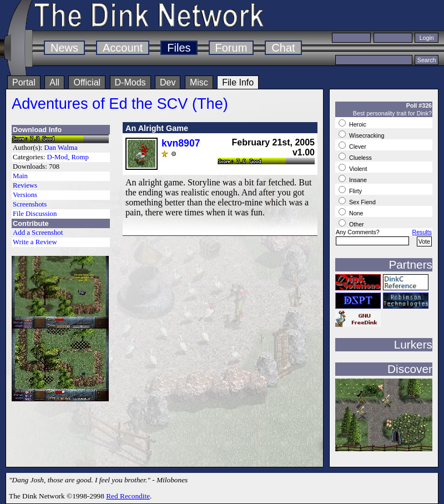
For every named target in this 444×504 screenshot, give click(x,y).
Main (20, 176)
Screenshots (30, 204)
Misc (199, 82)
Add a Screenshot (38, 233)
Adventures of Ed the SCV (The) (120, 104)
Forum (231, 48)
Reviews (25, 185)
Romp (80, 157)
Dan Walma (61, 148)
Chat (283, 48)
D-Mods (130, 82)
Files (179, 48)
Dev (168, 82)
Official (87, 82)
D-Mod (57, 157)
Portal (24, 82)
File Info (238, 82)
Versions (25, 195)
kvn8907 (181, 143)
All (54, 82)
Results (422, 232)
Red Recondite (128, 496)
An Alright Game (157, 128)
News (64, 48)
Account (123, 48)
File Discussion (35, 214)
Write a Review (35, 242)
